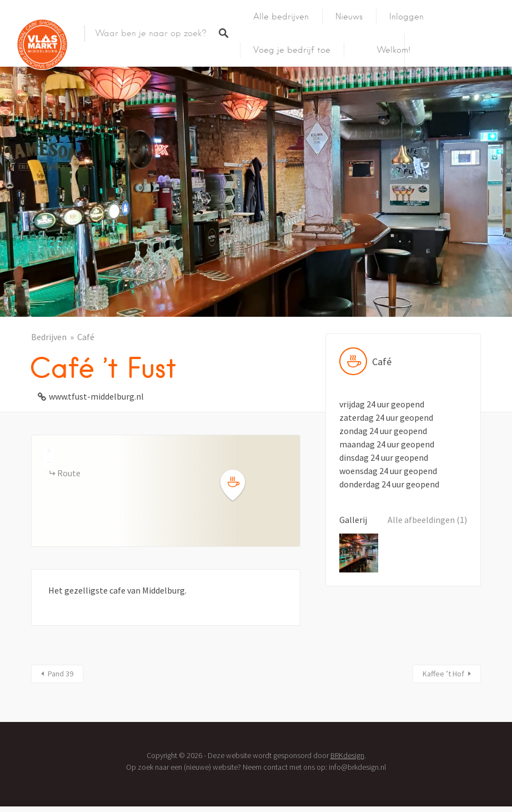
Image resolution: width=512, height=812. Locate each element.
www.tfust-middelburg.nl (96, 396)
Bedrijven (49, 337)
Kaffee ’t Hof (443, 674)
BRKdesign (347, 755)
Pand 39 (61, 674)
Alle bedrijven (281, 17)
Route (69, 473)
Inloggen (406, 17)
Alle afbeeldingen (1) (427, 520)
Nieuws (349, 17)
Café (86, 337)
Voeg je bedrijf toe (292, 50)
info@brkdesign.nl (357, 767)
